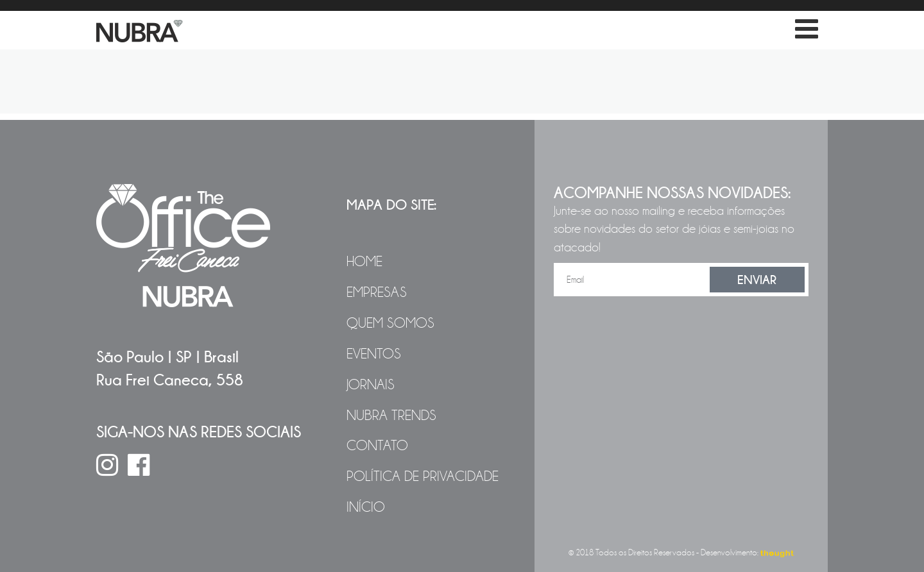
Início (366, 507)
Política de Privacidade (423, 476)
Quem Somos (390, 323)
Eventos (374, 354)
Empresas (377, 292)
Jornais (371, 385)
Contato (377, 446)
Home (364, 262)
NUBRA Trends (391, 416)
